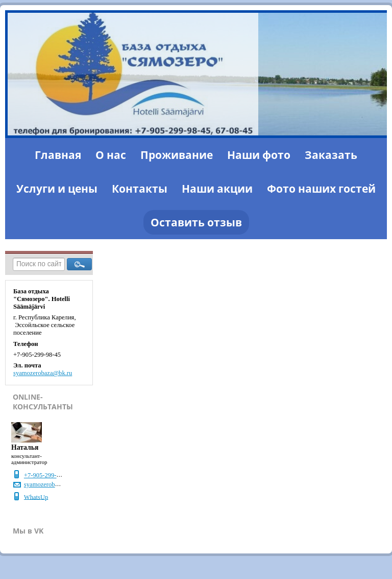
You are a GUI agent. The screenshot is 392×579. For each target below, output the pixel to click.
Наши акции (217, 189)
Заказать (331, 155)
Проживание (177, 155)
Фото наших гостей (321, 189)
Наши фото (259, 155)
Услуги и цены (57, 189)
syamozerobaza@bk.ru (43, 373)
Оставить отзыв (196, 222)
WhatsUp (36, 497)
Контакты (140, 189)
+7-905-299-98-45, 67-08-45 (61, 475)
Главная (58, 155)
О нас (111, 155)
